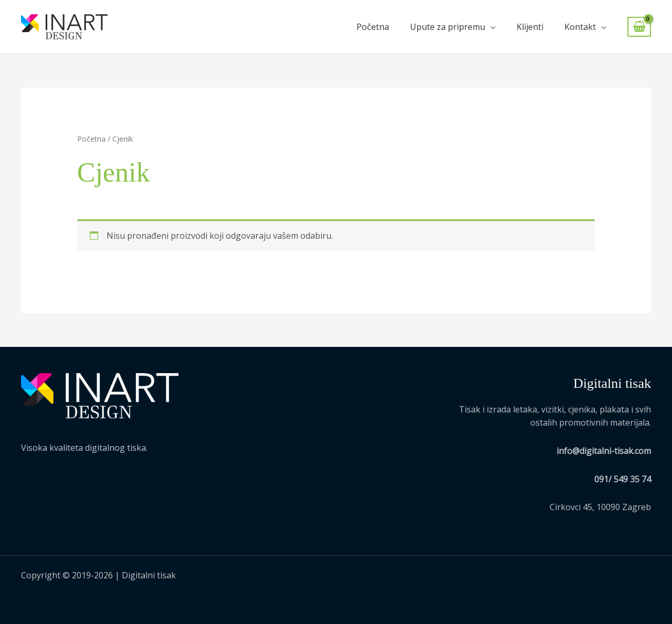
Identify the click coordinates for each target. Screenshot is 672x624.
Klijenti (530, 27)
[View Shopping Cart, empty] (639, 27)
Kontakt (580, 27)
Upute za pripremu (448, 27)
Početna (373, 27)
